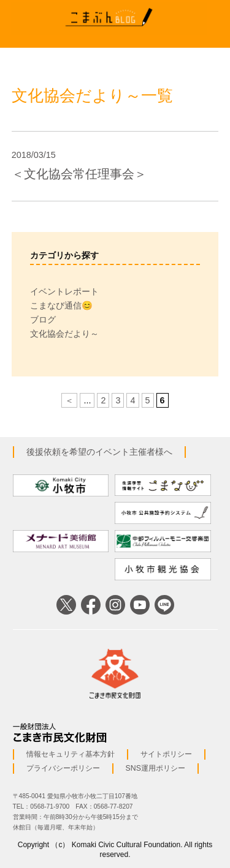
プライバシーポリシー (63, 768)
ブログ (43, 320)
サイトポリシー (166, 754)
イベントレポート (64, 291)
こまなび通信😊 (61, 305)
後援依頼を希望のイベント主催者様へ (99, 452)
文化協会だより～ (64, 334)
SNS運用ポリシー (155, 768)
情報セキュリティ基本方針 (71, 754)
